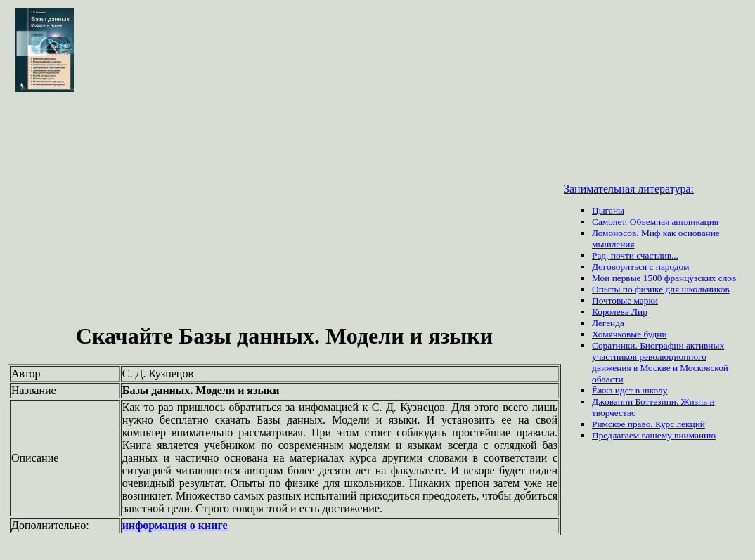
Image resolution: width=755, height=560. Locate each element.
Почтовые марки (625, 300)
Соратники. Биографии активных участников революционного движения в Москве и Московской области (660, 362)
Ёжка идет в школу (630, 390)
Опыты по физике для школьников (661, 289)
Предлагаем (617, 435)
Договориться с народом (640, 267)
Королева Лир (620, 312)
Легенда (608, 323)
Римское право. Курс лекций (648, 424)
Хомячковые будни (630, 334)
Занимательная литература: (629, 189)
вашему (658, 435)
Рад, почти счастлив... (635, 255)
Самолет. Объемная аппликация (655, 222)
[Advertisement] (284, 209)
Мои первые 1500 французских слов (664, 278)
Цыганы (608, 210)
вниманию (695, 435)
